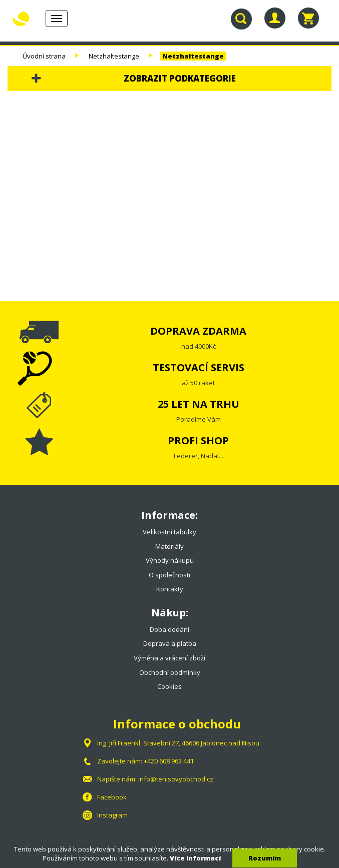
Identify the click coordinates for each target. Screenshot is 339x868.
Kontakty (170, 589)
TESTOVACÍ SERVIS (199, 367)
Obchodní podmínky (170, 672)
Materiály (170, 546)
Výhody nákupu (170, 560)
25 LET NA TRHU (199, 404)
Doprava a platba (170, 643)
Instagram (112, 815)
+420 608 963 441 (169, 761)
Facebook (112, 797)
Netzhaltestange (114, 56)
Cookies (170, 686)
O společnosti (170, 575)
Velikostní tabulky (170, 532)
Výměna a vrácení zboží (170, 658)
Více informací (195, 858)
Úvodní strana (44, 56)
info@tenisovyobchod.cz (176, 779)
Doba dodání (170, 629)
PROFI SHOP (198, 441)
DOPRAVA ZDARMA (198, 331)
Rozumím (265, 858)
